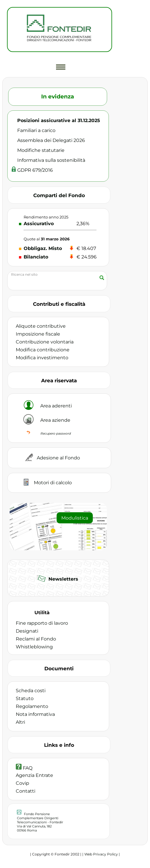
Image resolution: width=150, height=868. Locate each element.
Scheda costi (31, 691)
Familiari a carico (36, 130)
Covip (22, 783)
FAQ (24, 768)
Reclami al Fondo (36, 639)
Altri (20, 722)
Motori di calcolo (53, 483)
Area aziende (55, 420)
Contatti (26, 791)
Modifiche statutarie (41, 150)
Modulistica (75, 518)
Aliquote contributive (41, 326)
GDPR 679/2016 (35, 170)
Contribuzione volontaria (45, 342)
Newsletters (63, 579)
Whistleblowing (34, 647)
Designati (27, 631)
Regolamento (32, 706)
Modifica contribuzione (43, 350)
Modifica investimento (42, 358)
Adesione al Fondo (58, 458)
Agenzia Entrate (34, 775)
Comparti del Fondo (59, 195)
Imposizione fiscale (38, 334)
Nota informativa (35, 714)
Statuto (25, 698)
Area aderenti (56, 406)
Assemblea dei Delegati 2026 (51, 140)
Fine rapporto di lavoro (42, 623)
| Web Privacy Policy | (101, 854)
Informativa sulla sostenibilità (51, 160)
